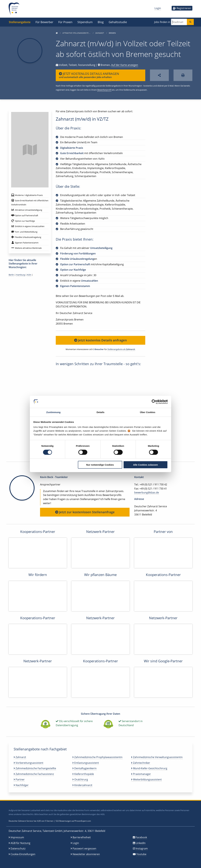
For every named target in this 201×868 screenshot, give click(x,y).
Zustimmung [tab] (53, 412)
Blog (101, 22)
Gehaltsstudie (118, 22)
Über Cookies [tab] (148, 412)
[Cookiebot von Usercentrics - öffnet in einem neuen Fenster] (154, 402)
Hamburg (20, 275)
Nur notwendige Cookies (100, 465)
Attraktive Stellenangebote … (77, 33)
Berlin (11, 275)
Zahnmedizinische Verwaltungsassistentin (157, 757)
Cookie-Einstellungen (23, 854)
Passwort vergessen (84, 849)
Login (158, 8)
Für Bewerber (44, 22)
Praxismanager (141, 774)
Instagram (142, 849)
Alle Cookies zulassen (146, 465)
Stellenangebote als (121, 349)
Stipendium (85, 22)
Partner (19, 779)
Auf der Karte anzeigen (125, 65)
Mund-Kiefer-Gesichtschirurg (149, 768)
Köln (29, 275)
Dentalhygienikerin (84, 768)
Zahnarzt (100, 33)
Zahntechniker (141, 763)
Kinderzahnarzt (82, 785)
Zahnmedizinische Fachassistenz (34, 774)
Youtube (141, 854)
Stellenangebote (20, 22)
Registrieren (182, 8)
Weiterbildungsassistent (146, 779)
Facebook (141, 837)
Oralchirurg (80, 779)
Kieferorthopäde (83, 774)
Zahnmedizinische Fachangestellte (35, 768)
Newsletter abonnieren (86, 854)
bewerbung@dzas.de (147, 492)
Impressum (17, 837)
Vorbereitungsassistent (29, 763)
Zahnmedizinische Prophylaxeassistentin (97, 757)
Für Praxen (65, 22)
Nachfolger (21, 785)
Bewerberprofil (104, 90)
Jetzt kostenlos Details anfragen (100, 340)
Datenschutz (18, 849)
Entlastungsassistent (86, 763)
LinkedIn (141, 843)
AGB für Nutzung (20, 843)
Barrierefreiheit (82, 837)
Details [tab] (100, 412)
